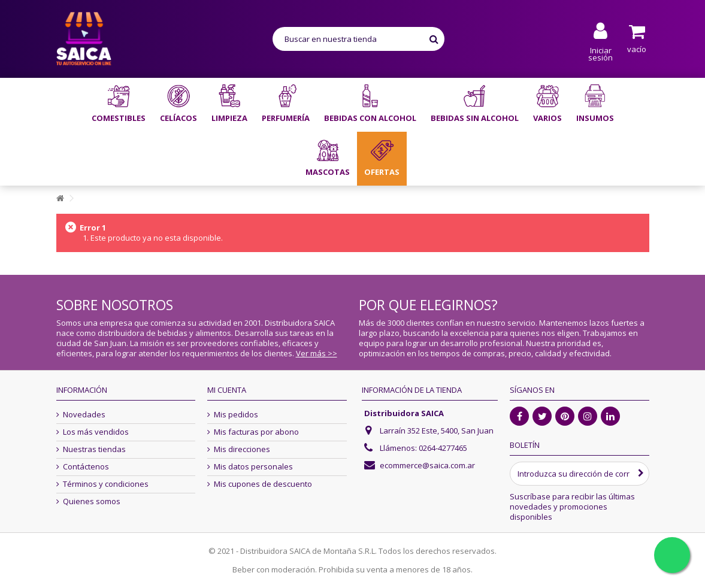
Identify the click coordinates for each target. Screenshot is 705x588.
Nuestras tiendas (94, 449)
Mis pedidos (236, 415)
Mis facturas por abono (256, 432)
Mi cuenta (227, 390)
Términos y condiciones (106, 484)
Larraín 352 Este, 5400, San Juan (437, 431)
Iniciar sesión (600, 53)
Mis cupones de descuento (263, 484)
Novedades (84, 415)
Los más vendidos (96, 432)
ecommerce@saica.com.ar (427, 465)
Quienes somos (92, 501)
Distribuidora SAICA (404, 413)
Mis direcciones (242, 449)
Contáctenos (86, 467)
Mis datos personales (253, 467)
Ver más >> (317, 353)
